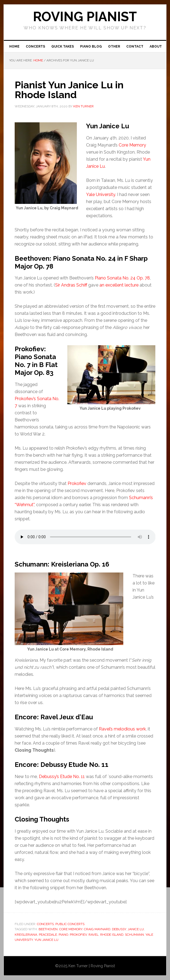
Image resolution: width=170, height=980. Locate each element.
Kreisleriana (26, 935)
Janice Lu (136, 929)
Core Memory (132, 145)
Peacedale (48, 935)
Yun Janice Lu (46, 940)
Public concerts (70, 924)
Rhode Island (112, 935)
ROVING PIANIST (85, 17)
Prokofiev (77, 483)
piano (63, 935)
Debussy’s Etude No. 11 (62, 777)
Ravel (94, 935)
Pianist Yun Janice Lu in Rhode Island (69, 90)
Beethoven (48, 929)
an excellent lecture (119, 285)
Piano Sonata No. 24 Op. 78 (122, 278)
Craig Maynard (97, 929)
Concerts (45, 924)
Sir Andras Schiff (71, 285)
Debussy (119, 929)
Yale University (101, 195)
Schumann (134, 935)
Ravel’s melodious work (122, 729)
